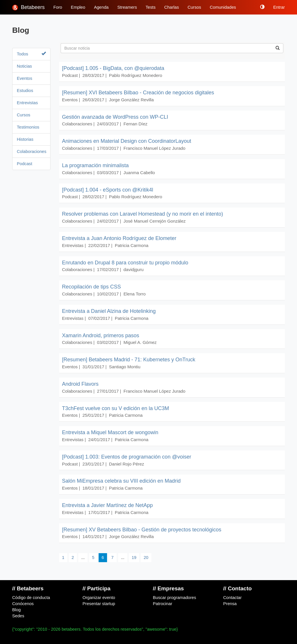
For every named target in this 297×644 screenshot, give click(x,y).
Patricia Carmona (132, 245)
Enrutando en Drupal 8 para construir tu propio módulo (125, 263)
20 (146, 558)
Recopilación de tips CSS (92, 287)
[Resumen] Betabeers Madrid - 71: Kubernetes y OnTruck (129, 360)
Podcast (25, 164)
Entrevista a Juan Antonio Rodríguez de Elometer (119, 238)
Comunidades (223, 7)
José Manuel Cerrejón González (155, 221)
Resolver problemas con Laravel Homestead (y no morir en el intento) (143, 214)
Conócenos (23, 604)
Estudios (25, 91)
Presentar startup (99, 604)
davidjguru (134, 269)
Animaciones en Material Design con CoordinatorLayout (127, 141)
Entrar (279, 7)
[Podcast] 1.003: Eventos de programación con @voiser (127, 457)
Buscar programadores (174, 598)
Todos (31, 54)
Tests (151, 7)
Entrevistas (27, 103)
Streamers (127, 7)
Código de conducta (31, 598)
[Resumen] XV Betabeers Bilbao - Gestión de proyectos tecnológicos (142, 530)
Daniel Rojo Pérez (127, 464)
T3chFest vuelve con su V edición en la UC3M (116, 408)
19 (134, 558)
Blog (16, 610)
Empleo (78, 7)
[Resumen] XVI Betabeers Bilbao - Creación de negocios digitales (138, 93)
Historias (25, 139)
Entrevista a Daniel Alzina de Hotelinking (109, 311)
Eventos (25, 78)
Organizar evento (99, 598)
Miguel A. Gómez (140, 342)
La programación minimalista (95, 165)
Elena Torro (135, 294)
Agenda (101, 7)
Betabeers (28, 7)
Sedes (18, 616)
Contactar (233, 598)
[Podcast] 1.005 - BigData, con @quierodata (113, 68)
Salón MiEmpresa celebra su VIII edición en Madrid (121, 481)
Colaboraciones (31, 151)
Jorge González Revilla (131, 100)
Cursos (194, 7)
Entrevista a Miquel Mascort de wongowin (110, 432)
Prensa (230, 604)
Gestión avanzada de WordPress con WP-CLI (115, 117)
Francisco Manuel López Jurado (154, 148)
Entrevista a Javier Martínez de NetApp (107, 505)
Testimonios (28, 127)
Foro (58, 7)
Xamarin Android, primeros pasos (101, 335)
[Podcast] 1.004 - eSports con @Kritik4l (108, 190)
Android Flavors (80, 384)
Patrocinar (163, 604)
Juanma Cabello (139, 173)
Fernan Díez (136, 124)
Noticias (24, 66)
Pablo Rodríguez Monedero (136, 75)
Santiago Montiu (125, 367)
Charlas (172, 7)
